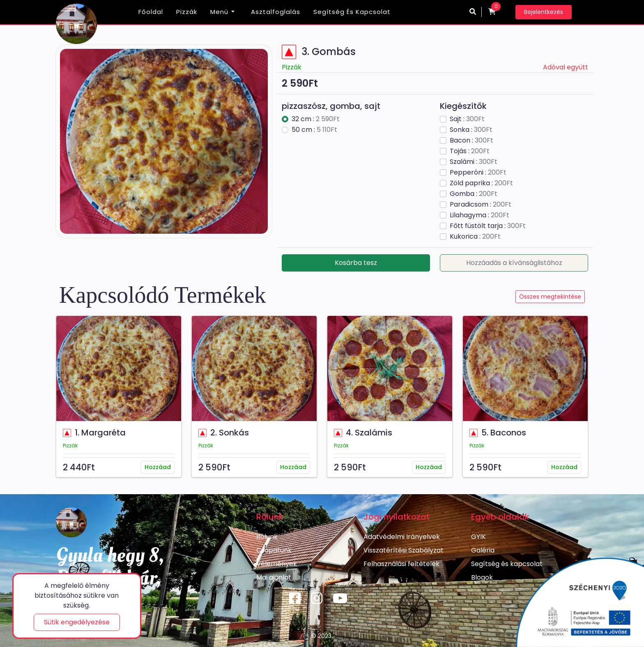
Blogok (482, 577)
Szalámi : (474, 162)
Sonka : (471, 130)
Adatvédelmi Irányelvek (402, 537)
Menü (219, 12)
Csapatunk (274, 550)
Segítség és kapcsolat (352, 12)
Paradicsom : (481, 204)
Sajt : (467, 119)
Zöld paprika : (481, 183)
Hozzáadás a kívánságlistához (514, 263)
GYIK (478, 537)
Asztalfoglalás (276, 12)
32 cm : (316, 119)
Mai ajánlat (274, 577)
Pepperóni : (478, 172)
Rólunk (267, 537)
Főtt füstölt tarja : (488, 226)
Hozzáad (158, 467)
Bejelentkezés (544, 12)
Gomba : (474, 194)
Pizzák (187, 12)
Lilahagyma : (480, 215)
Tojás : (470, 151)
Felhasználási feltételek (401, 564)
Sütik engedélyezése (77, 622)
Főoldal (151, 12)
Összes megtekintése (550, 297)
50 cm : (314, 130)
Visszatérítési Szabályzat (404, 550)
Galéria (483, 550)
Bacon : (471, 140)
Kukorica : (475, 236)
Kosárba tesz (356, 263)
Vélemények (277, 564)
